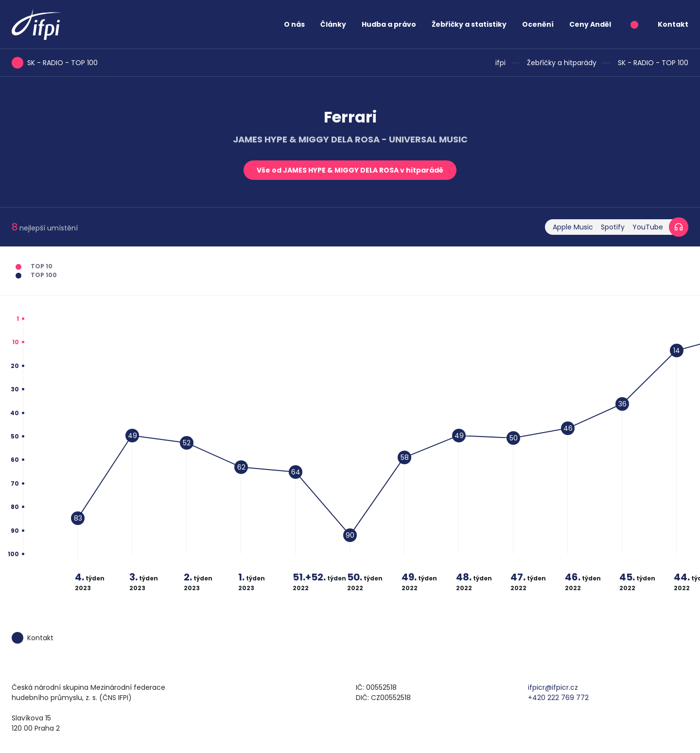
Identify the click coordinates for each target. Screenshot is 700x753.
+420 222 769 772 (558, 698)
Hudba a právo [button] (389, 24)
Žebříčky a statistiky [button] (469, 24)
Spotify (613, 227)
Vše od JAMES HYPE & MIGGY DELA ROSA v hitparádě (350, 170)
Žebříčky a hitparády (562, 63)
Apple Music (573, 227)
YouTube (648, 227)
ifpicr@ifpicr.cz (553, 687)
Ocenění (538, 24)
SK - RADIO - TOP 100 (653, 63)
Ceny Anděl (590, 24)
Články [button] (333, 24)
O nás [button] (294, 24)
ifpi (500, 63)
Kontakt (673, 24)
